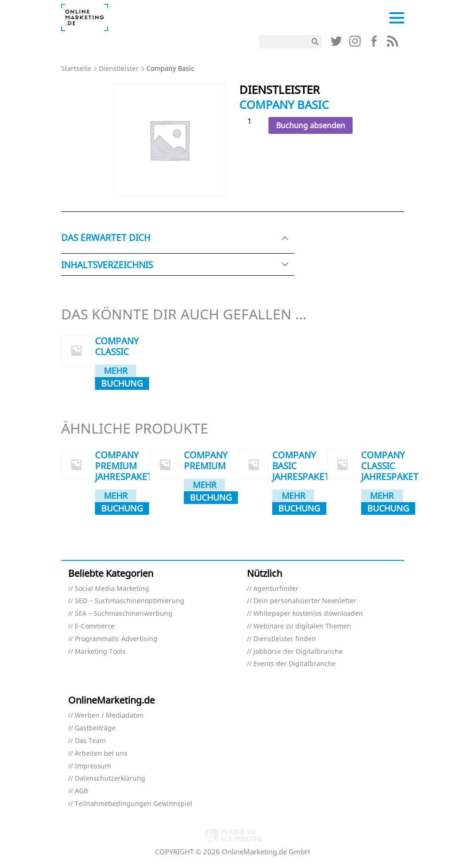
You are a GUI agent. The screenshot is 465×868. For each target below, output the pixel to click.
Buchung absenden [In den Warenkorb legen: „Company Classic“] (122, 384)
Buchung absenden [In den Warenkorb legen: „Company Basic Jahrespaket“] (299, 509)
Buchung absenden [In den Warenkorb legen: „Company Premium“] (211, 498)
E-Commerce (95, 626)
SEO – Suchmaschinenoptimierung (130, 601)
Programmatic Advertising (116, 639)
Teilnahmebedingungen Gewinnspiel (134, 804)
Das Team (90, 741)
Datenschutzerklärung (110, 779)
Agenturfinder (276, 589)
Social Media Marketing (112, 589)
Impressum (93, 766)
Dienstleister (119, 68)
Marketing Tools (100, 652)
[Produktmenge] (253, 121)
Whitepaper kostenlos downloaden (308, 614)
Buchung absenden (311, 125)
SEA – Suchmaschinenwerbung (124, 614)
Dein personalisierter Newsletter (305, 601)
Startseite (76, 68)
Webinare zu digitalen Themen (302, 626)
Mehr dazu (116, 371)
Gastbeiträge (95, 728)
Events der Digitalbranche (295, 664)
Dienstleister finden (285, 639)
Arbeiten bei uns (101, 754)
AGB (81, 791)
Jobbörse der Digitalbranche (298, 652)
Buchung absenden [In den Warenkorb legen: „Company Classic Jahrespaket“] (388, 509)
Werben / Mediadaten (109, 716)
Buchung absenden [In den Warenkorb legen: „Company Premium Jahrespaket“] (122, 509)
